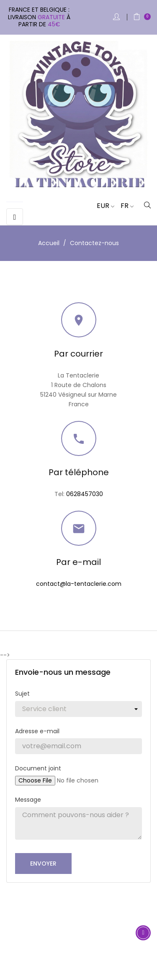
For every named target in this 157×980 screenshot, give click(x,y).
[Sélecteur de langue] (124, 206)
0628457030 (85, 494)
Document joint (38, 768)
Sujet (22, 694)
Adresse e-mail (37, 731)
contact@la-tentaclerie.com (79, 584)
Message (28, 800)
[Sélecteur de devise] (102, 206)
